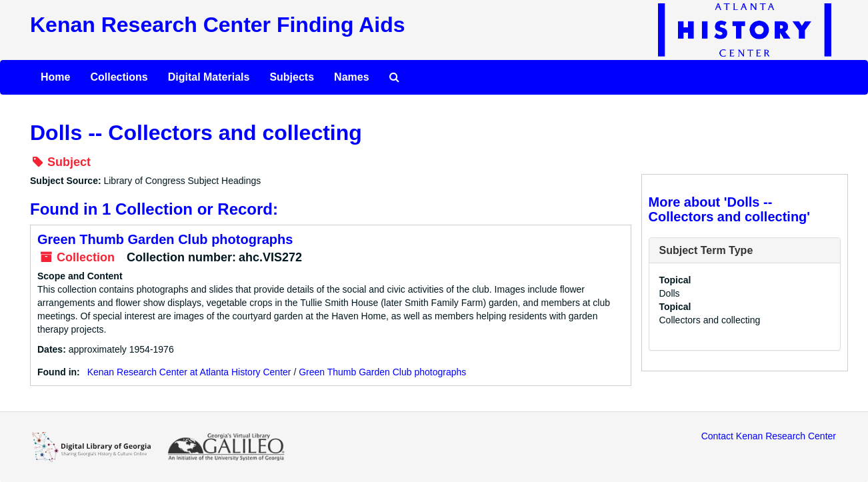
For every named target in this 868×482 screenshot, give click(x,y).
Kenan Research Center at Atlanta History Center (189, 372)
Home (55, 77)
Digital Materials (209, 77)
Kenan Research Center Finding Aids (217, 25)
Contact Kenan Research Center (769, 436)
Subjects (292, 77)
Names (351, 77)
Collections (119, 77)
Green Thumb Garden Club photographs (165, 239)
